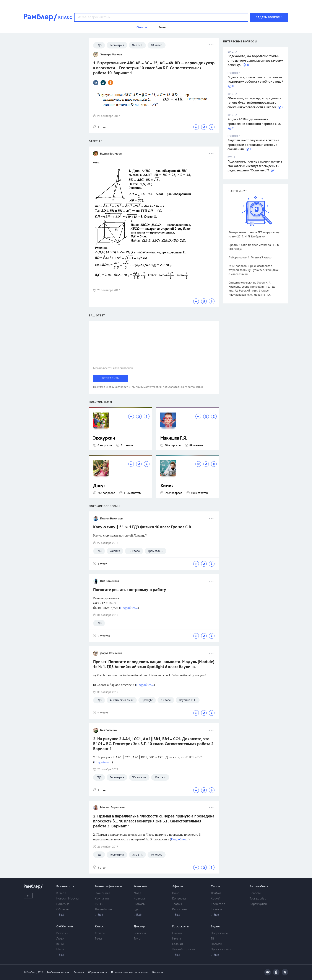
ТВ (212, 939)
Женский (140, 887)
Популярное (219, 933)
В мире (61, 893)
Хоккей (216, 899)
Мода (137, 893)
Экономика (102, 893)
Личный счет (103, 910)
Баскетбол (218, 904)
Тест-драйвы (258, 899)
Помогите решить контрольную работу (130, 590)
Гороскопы (181, 927)
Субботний (65, 927)
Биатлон (216, 910)
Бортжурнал (258, 904)
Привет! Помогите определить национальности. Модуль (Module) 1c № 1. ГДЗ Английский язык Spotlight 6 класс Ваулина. (154, 665)
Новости (255, 893)
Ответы (100, 933)
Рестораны (180, 910)
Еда (136, 910)
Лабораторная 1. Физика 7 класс (250, 257)
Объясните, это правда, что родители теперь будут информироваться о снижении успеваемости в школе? (254, 103)
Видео (215, 927)
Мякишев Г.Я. (174, 438)
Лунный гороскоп (184, 950)
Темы (98, 939)
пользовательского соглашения (183, 387)
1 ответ (100, 127)
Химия (167, 486)
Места (60, 950)
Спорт (215, 887)
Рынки (99, 904)
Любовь (139, 904)
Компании (102, 899)
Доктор (139, 927)
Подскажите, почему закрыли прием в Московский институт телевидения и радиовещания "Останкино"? (255, 166)
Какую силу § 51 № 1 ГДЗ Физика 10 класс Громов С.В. (143, 527)
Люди (60, 939)
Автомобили (259, 887)
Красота (139, 899)
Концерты (179, 899)
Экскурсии (104, 438)
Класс (99, 927)
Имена (177, 939)
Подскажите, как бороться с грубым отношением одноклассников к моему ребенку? (255, 61)
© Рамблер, (30, 972)
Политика (63, 904)
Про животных (221, 950)
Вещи (60, 944)
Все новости (65, 887)
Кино (176, 893)
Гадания (178, 944)
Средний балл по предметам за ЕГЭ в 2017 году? (254, 247)
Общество (63, 910)
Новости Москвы (67, 899)
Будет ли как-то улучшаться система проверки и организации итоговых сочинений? (253, 145)
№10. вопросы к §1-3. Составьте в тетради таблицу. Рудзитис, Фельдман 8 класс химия (254, 270)
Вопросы (140, 933)
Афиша (178, 887)
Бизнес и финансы (108, 887)
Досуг (99, 486)
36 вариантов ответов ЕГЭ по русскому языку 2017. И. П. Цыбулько (254, 234)
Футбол (216, 893)
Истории (62, 933)
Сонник (177, 933)
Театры (177, 904)
